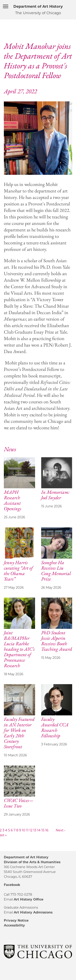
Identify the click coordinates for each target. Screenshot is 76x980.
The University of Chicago (38, 13)
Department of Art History (38, 6)
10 (24, 830)
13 (35, 830)
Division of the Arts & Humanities (32, 862)
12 (31, 830)
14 (39, 830)
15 (43, 830)
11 (27, 830)
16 (47, 830)
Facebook (12, 885)
